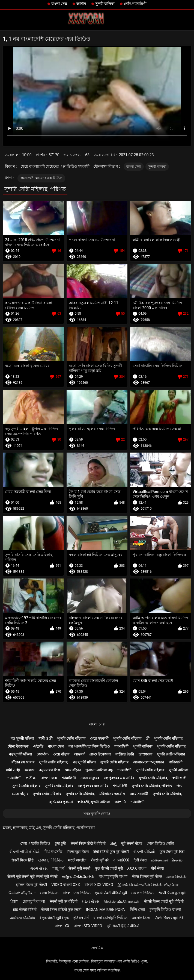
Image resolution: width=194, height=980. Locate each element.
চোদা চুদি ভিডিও (51, 860)
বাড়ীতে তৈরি (125, 754)
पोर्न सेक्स (157, 868)
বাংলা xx (62, 926)
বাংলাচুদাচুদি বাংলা (113, 876)
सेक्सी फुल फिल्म (78, 852)
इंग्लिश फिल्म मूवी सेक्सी (31, 885)
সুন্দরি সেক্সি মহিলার (71, 738)
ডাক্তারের (145, 754)
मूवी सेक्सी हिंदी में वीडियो (123, 926)
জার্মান (81, 4)
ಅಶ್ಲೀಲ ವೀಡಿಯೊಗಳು (78, 876)
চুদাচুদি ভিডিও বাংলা (165, 910)
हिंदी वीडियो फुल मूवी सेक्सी (111, 852)
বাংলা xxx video (99, 885)
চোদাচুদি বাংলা (34, 901)
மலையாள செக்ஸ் (167, 860)
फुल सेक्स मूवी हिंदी (172, 852)
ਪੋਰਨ (14, 901)
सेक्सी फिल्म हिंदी (23, 860)
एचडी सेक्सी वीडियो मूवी (111, 893)
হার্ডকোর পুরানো (61, 802)
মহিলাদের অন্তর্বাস (112, 794)
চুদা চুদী (60, 843)
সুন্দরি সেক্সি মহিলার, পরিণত (152, 786)
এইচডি (38, 746)
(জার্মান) (43, 754)
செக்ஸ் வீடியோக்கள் (122, 901)
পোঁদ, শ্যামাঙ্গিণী (135, 4)
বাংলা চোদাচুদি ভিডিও (110, 918)
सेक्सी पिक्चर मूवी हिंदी (169, 918)
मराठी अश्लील (77, 860)
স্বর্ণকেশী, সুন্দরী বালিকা (94, 802)
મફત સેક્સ (90, 901)
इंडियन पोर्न (81, 918)
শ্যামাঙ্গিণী (121, 746)
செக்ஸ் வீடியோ (22, 893)
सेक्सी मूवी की (100, 860)
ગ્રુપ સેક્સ (39, 868)
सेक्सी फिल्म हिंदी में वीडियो (88, 843)
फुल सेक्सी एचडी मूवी (109, 868)
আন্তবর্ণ (79, 754)
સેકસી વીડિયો (144, 852)
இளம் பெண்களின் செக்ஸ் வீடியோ (148, 885)
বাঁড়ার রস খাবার (23, 762)
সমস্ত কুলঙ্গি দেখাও (97, 814)
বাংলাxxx (121, 860)
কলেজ (29, 770)
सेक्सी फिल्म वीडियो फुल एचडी (61, 910)
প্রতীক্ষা (31, 778)
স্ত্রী (148, 738)
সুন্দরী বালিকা (105, 4)
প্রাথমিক (97, 948)
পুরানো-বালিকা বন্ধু (99, 770)
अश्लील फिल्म (141, 918)
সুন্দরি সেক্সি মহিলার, (169, 738)
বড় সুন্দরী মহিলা (22, 738)
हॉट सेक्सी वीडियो (25, 910)
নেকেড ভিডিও (142, 893)
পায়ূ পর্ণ (58, 868)
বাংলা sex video (88, 926)
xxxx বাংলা (137, 868)
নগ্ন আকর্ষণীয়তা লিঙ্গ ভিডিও (89, 746)
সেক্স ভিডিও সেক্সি (160, 843)
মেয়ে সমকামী (99, 738)
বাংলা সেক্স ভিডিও (77, 893)
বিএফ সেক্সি (53, 852)
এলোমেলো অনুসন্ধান (149, 762)
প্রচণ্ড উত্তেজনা (100, 754)
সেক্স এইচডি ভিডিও (35, 843)
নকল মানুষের (90, 778)
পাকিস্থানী (176, 762)
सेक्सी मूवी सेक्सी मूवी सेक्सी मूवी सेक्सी (32, 876)
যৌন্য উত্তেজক (18, 746)
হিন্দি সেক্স (137, 910)
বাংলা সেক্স (59, 4)
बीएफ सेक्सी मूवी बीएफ (54, 918)
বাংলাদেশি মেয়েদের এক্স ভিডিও (41, 178)
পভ (179, 786)
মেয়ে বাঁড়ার (61, 754)
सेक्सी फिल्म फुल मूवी (172, 893)
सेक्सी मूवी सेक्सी (79, 868)
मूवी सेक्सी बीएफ (132, 843)
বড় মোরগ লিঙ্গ (50, 770)
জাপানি (120, 802)
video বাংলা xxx (66, 885)
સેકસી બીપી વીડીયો (25, 852)
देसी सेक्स (140, 860)
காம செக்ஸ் (176, 876)
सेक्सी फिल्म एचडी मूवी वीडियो (164, 901)
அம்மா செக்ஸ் (22, 918)
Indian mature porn (106, 910)
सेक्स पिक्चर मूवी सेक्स (147, 876)
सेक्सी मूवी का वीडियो (63, 901)
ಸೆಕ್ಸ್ (113, 843)
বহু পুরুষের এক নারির (119, 778)
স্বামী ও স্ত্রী (46, 738)
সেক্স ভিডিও (49, 893)
